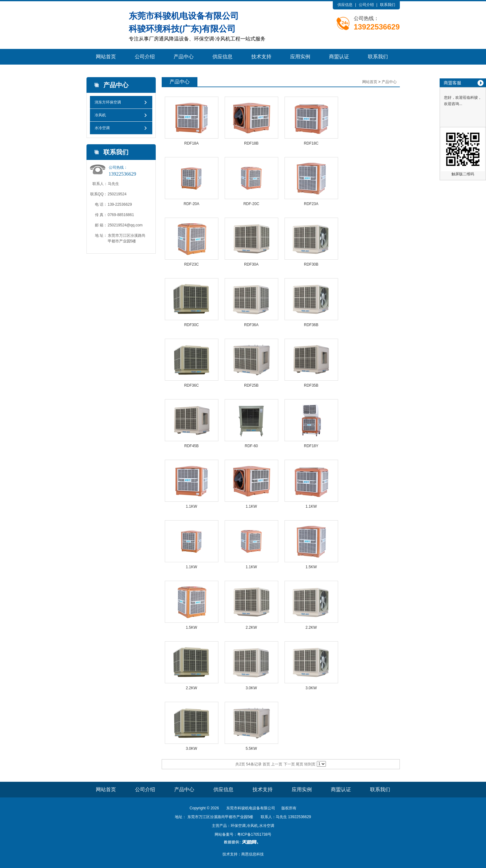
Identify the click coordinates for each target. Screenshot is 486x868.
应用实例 (300, 57)
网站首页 (106, 57)
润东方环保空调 (108, 102)
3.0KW (251, 688)
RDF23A (311, 204)
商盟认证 (339, 57)
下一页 (289, 764)
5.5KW (251, 749)
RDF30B (311, 264)
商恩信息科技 (253, 854)
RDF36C (192, 385)
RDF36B (311, 325)
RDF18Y (311, 446)
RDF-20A (191, 204)
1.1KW (191, 506)
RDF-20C (251, 204)
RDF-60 (251, 446)
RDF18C (311, 143)
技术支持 (261, 57)
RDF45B (191, 446)
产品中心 (184, 57)
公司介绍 (366, 5)
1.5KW (311, 567)
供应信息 (345, 5)
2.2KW (251, 627)
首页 (266, 764)
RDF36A (251, 325)
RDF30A (251, 264)
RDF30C (192, 325)
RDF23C (192, 264)
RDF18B (251, 143)
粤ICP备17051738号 (254, 834)
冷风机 (100, 115)
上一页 (277, 764)
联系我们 (388, 5)
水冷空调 (102, 128)
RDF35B (311, 385)
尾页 (300, 764)
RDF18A (191, 143)
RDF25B (251, 385)
